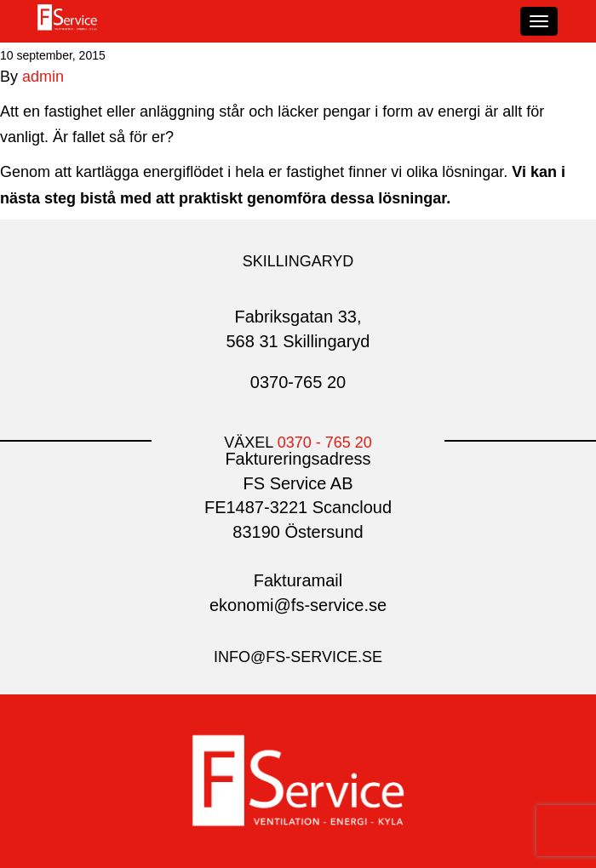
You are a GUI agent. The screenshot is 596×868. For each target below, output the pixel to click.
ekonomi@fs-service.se (298, 605)
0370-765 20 (298, 382)
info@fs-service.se (298, 657)
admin (43, 77)
